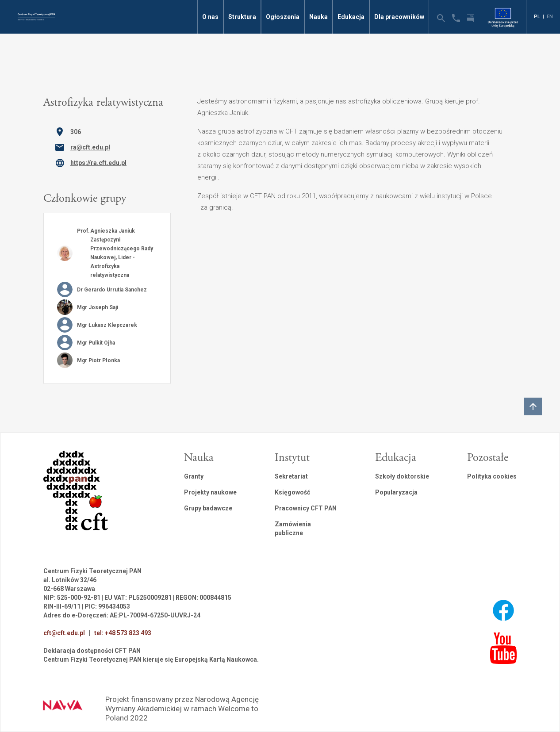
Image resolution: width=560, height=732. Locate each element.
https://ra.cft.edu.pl (98, 163)
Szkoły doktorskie (402, 476)
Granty (194, 476)
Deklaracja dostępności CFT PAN (92, 651)
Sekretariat (291, 476)
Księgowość (292, 492)
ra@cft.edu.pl (90, 147)
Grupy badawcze (208, 508)
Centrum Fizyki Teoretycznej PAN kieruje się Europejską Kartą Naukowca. (151, 659)
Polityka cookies (492, 476)
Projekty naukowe (210, 492)
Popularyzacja (396, 492)
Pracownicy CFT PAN (306, 508)
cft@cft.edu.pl (64, 633)
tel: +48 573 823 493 (123, 633)
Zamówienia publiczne (293, 529)
